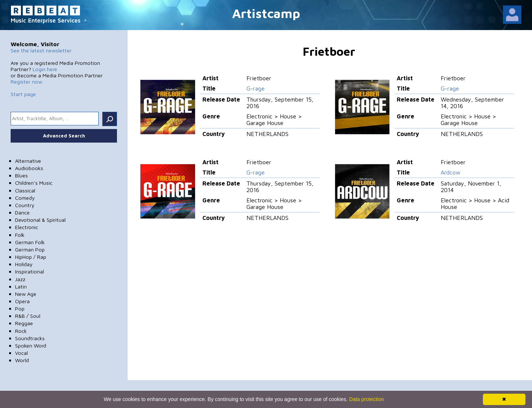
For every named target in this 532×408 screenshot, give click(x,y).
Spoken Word (31, 345)
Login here (45, 69)
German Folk (30, 242)
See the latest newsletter (41, 50)
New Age (26, 294)
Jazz (20, 279)
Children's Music (34, 183)
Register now (26, 82)
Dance (22, 212)
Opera (22, 301)
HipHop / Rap (31, 257)
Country (25, 205)
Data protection (366, 399)
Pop (20, 308)
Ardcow (451, 172)
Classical (25, 190)
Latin (21, 286)
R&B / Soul (28, 316)
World (22, 360)
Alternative (28, 161)
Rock (21, 331)
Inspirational (30, 271)
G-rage (256, 88)
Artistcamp (266, 13)
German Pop (30, 249)
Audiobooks (29, 168)
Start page (23, 94)
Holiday (24, 264)
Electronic (27, 227)
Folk (20, 235)
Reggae (24, 323)
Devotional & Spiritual (40, 220)
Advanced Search (64, 136)
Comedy (25, 198)
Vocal (21, 353)
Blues (21, 175)
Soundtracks (30, 338)
